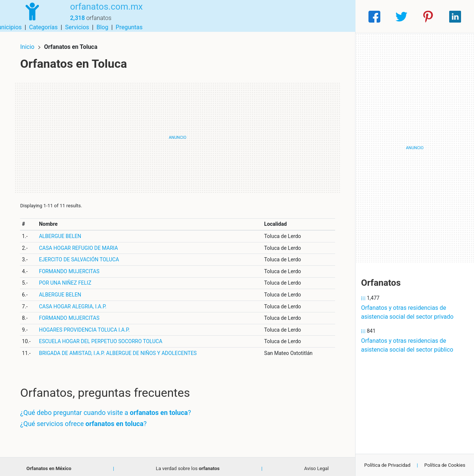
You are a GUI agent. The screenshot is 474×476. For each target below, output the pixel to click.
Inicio (30, 43)
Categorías (250, 16)
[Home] (29, 16)
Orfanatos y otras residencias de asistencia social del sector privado (407, 312)
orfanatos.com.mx (101, 12)
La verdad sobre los (188, 465)
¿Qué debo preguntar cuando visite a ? (109, 409)
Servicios (284, 16)
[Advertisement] (178, 134)
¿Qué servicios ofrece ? (86, 420)
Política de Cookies (445, 465)
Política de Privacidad (388, 465)
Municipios (214, 16)
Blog (309, 16)
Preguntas (336, 16)
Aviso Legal (316, 465)
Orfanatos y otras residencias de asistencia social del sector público (407, 345)
